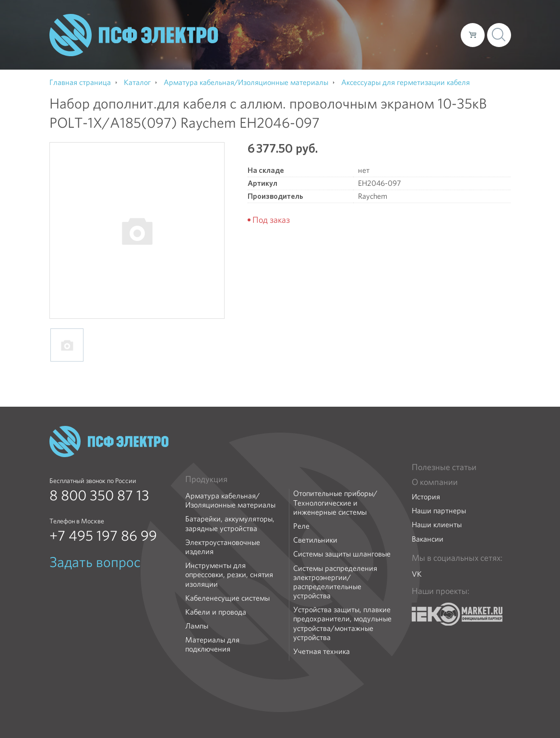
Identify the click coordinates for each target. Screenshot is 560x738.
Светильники (315, 540)
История (426, 497)
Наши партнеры (439, 511)
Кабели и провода (216, 612)
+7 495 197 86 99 (103, 536)
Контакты (435, 35)
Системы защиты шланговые (342, 554)
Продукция (206, 479)
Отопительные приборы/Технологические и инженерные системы (335, 503)
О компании (270, 35)
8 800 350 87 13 (99, 496)
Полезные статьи (444, 467)
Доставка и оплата (375, 35)
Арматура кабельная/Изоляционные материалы (230, 500)
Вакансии (428, 539)
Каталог (316, 35)
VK (417, 574)
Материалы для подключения (212, 644)
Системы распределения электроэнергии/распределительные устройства (335, 582)
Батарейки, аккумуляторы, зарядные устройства (230, 523)
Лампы (197, 626)
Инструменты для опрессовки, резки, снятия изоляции (229, 575)
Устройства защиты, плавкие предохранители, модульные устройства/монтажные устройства (342, 623)
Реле (301, 526)
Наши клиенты (437, 525)
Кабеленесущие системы (227, 598)
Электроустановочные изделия (223, 547)
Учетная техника (322, 651)
